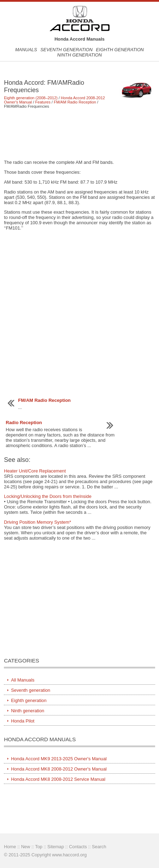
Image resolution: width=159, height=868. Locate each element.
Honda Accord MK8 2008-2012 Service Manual (58, 779)
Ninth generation (79, 55)
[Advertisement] (79, 134)
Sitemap (56, 847)
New (26, 847)
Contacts (78, 847)
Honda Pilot (23, 721)
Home (10, 847)
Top (39, 847)
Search (99, 847)
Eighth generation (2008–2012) (31, 98)
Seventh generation (66, 50)
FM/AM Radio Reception (75, 102)
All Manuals (23, 680)
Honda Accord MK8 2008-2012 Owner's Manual (59, 769)
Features (43, 102)
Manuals (26, 50)
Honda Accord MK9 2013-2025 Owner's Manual (59, 759)
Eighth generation (120, 50)
